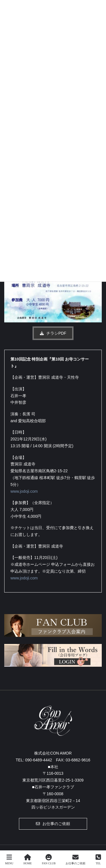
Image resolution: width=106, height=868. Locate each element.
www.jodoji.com (24, 491)
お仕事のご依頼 (75, 859)
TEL (98, 859)
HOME (28, 859)
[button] (53, 333)
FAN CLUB (49, 859)
